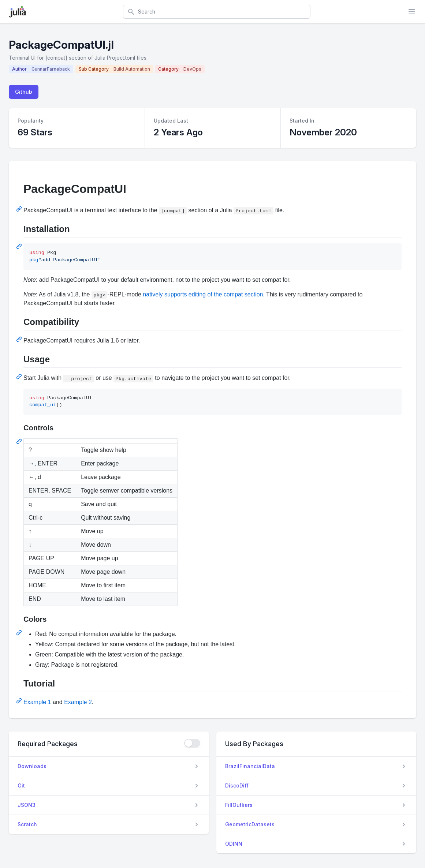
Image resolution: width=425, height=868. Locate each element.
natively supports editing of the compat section (203, 294)
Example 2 (78, 702)
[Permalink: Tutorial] (20, 701)
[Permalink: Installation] (20, 246)
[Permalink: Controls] (20, 441)
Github (24, 92)
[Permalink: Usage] (20, 377)
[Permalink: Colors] (20, 633)
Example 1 (37, 702)
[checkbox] (192, 743)
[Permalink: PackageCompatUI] (20, 209)
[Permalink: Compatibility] (20, 339)
